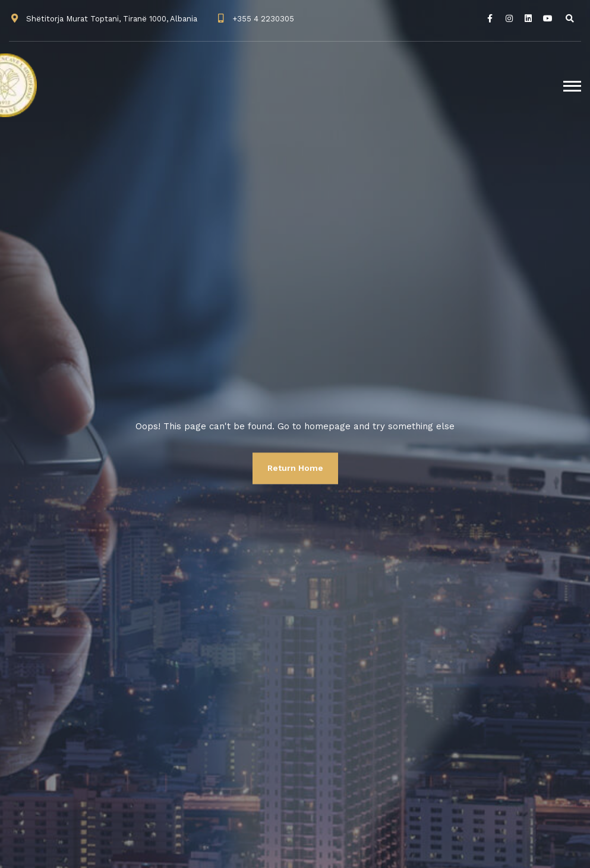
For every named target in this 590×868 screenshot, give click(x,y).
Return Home (295, 468)
